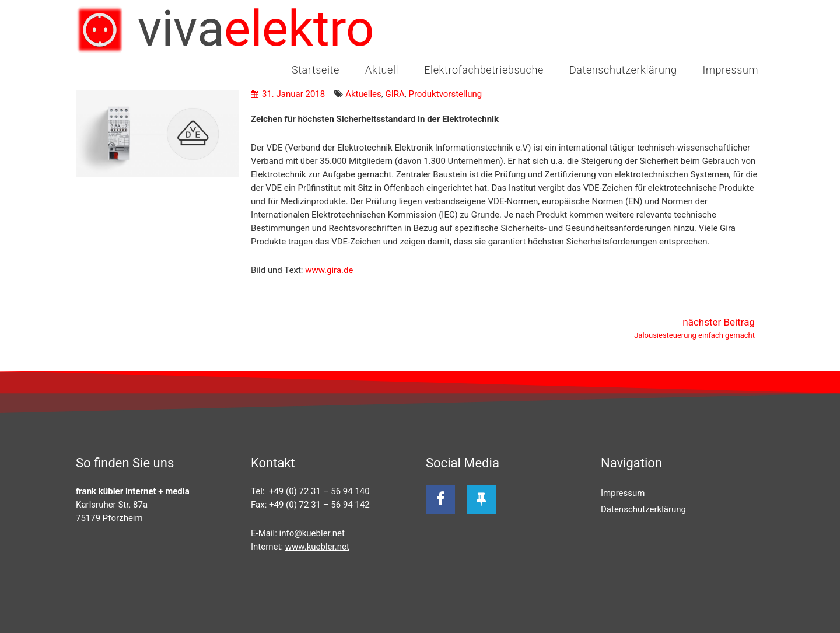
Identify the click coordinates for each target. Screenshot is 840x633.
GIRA (395, 94)
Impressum (731, 70)
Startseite (316, 70)
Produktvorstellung (445, 94)
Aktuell (382, 70)
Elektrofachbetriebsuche (484, 70)
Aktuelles (363, 94)
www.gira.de (329, 270)
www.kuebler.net (317, 547)
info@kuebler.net (312, 533)
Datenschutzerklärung (623, 70)
